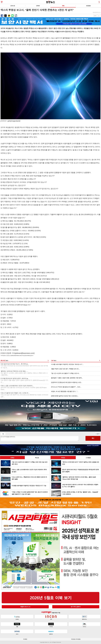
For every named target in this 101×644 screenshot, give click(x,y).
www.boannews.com (16, 356)
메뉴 (2, 2)
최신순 (37, 458)
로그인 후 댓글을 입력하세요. (40, 438)
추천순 (63, 458)
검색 (99, 2)
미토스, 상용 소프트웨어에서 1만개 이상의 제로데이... (24, 388)
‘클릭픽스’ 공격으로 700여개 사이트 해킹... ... (24, 373)
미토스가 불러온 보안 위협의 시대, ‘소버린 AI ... (24, 395)
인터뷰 (38, 6)
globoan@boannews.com (24, 353)
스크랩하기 (98, 434)
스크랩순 (88, 458)
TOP (54, 360)
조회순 (12, 458)
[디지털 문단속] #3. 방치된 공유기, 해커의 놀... (24, 380)
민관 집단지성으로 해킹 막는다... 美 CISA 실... (24, 366)
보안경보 (88, 6)
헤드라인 (4, 360)
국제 (63, 6)
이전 (3, 434)
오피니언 (13, 6)
